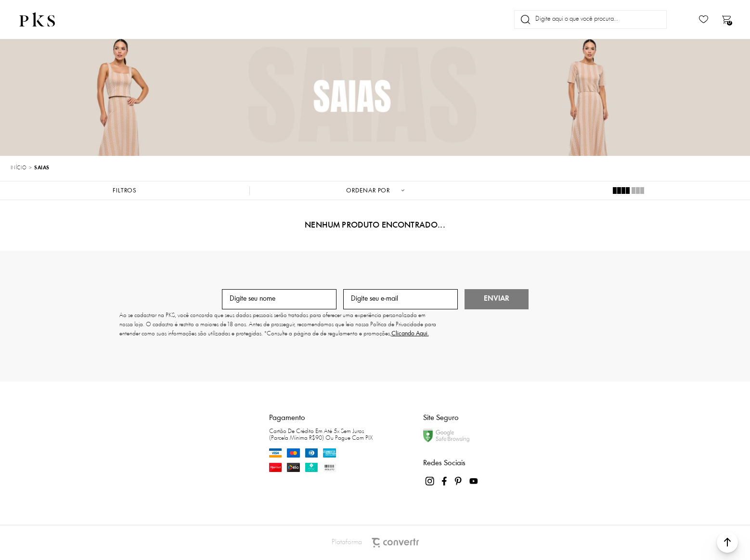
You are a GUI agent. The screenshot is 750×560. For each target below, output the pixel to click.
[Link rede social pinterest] (459, 481)
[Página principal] (45, 19)
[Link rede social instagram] (430, 481)
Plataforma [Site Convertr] (375, 543)
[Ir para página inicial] (19, 168)
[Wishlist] (704, 19)
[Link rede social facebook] (445, 481)
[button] (727, 542)
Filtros (125, 191)
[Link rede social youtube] (474, 481)
